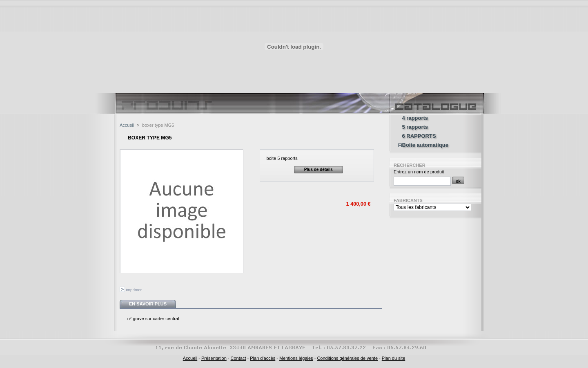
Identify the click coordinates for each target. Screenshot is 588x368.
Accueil (127, 125)
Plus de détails (318, 169)
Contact (238, 358)
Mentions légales (296, 358)
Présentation (214, 358)
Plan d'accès (263, 358)
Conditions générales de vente (347, 358)
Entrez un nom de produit (419, 172)
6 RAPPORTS (419, 136)
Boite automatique (425, 145)
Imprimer (134, 290)
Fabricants (408, 200)
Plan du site (393, 358)
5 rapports (415, 127)
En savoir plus (148, 304)
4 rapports (415, 118)
